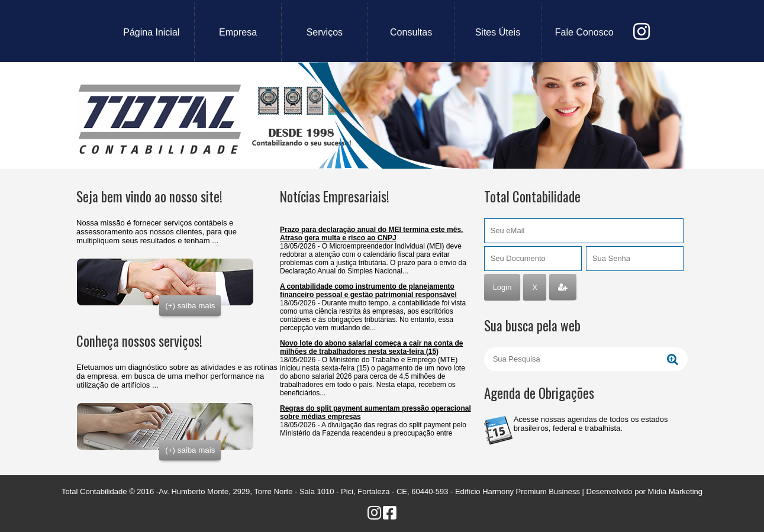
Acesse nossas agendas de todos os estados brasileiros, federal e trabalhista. (591, 424)
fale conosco (584, 32)
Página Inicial (151, 32)
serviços (325, 32)
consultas (411, 32)
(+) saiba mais (190, 306)
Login (502, 287)
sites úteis (498, 32)
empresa (238, 32)
